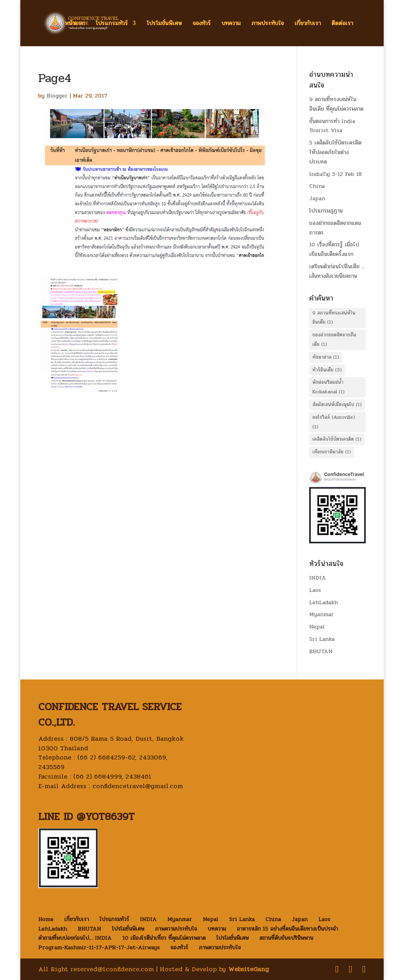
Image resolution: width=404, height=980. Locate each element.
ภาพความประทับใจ (176, 929)
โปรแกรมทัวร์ (112, 24)
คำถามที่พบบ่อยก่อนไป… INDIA (75, 938)
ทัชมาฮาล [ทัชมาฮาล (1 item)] (326, 357)
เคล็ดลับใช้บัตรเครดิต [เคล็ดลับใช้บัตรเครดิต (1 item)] (337, 439)
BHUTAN (321, 651)
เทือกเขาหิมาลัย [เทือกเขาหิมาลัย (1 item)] (332, 452)
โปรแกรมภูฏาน (326, 211)
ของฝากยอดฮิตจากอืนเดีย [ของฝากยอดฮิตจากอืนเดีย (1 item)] (334, 340)
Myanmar (322, 614)
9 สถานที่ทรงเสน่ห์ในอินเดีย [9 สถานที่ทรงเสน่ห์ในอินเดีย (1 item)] (334, 318)
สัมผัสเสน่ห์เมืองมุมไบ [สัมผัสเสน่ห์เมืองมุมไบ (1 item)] (337, 404)
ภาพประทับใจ (268, 24)
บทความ (231, 24)
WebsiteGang (249, 969)
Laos (315, 590)
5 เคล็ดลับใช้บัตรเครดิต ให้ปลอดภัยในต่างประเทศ (335, 152)
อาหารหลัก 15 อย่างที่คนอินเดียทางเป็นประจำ (287, 929)
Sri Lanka (322, 639)
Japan (317, 198)
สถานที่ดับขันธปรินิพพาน (286, 938)
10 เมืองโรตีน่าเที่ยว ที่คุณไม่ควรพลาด (164, 938)
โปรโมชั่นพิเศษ (164, 24)
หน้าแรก (75, 24)
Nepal (317, 627)
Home (46, 919)
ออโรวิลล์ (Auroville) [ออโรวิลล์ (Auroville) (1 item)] (334, 422)
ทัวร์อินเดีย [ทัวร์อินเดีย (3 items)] (327, 370)
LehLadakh (324, 602)
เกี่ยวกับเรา (308, 24)
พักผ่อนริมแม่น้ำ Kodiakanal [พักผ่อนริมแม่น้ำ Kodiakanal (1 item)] (328, 387)
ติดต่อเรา (342, 24)
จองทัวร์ (202, 24)
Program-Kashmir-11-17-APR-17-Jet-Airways (99, 948)
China (317, 186)
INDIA (318, 578)
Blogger (57, 96)
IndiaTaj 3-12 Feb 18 (335, 174)
